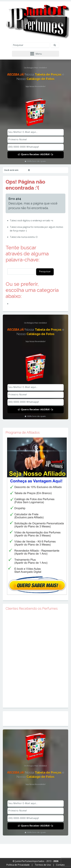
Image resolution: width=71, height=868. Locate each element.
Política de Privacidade (18, 865)
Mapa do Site (35, 718)
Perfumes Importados (23, 304)
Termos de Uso (43, 865)
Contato (60, 865)
